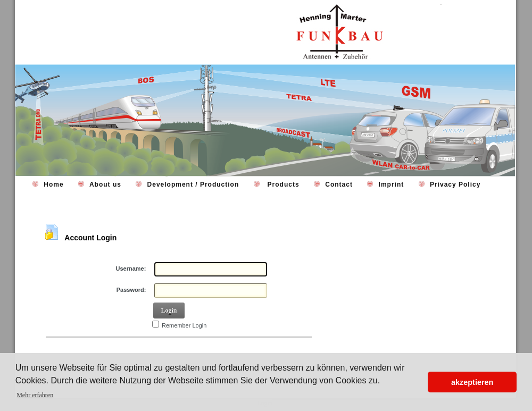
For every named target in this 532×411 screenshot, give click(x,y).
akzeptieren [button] (472, 382)
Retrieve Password (78, 351)
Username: (131, 269)
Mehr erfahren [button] (35, 395)
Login (169, 311)
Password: (131, 290)
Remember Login (184, 325)
